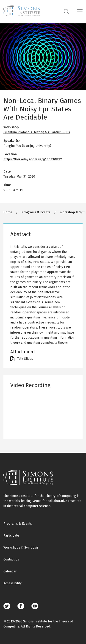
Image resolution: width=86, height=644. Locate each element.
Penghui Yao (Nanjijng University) (27, 146)
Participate (11, 536)
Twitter (7, 606)
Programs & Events (36, 212)
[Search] (67, 12)
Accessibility (12, 583)
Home (8, 212)
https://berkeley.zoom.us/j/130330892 (33, 159)
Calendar (10, 571)
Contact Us (11, 559)
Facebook (21, 606)
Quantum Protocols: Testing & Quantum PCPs (37, 132)
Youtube (35, 606)
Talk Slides (25, 359)
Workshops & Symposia (21, 548)
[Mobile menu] (80, 12)
